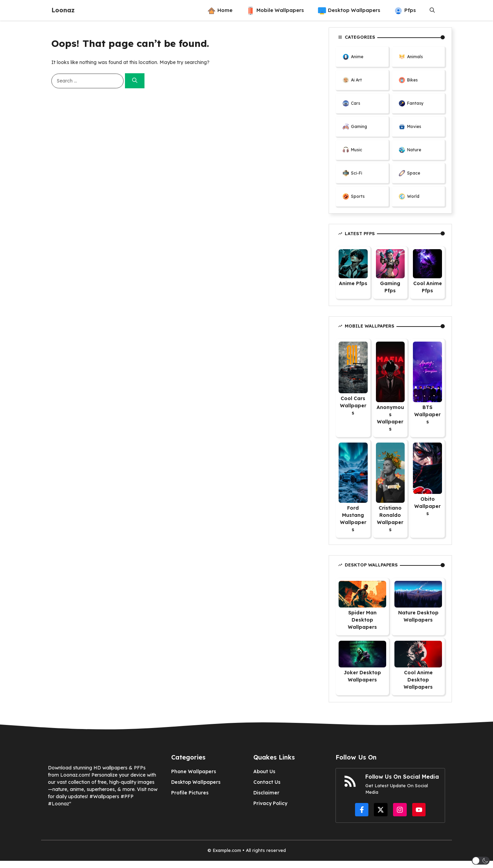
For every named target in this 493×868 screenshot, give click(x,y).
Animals (415, 57)
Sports (358, 196)
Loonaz (63, 10)
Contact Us (267, 782)
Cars (356, 103)
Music (357, 150)
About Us (264, 771)
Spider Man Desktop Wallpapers (362, 620)
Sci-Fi (357, 173)
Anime (357, 57)
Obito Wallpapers (427, 506)
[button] (432, 10)
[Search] (135, 81)
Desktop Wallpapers (349, 10)
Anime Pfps (353, 283)
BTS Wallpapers (427, 414)
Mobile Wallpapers (275, 10)
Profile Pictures (190, 793)
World (413, 196)
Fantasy (415, 103)
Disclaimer (266, 793)
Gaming (359, 126)
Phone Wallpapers (194, 771)
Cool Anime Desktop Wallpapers (418, 680)
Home (220, 10)
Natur (413, 150)
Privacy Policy (270, 803)
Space (414, 173)
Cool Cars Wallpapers (353, 406)
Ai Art (356, 80)
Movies (414, 126)
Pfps (405, 10)
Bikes (412, 80)
